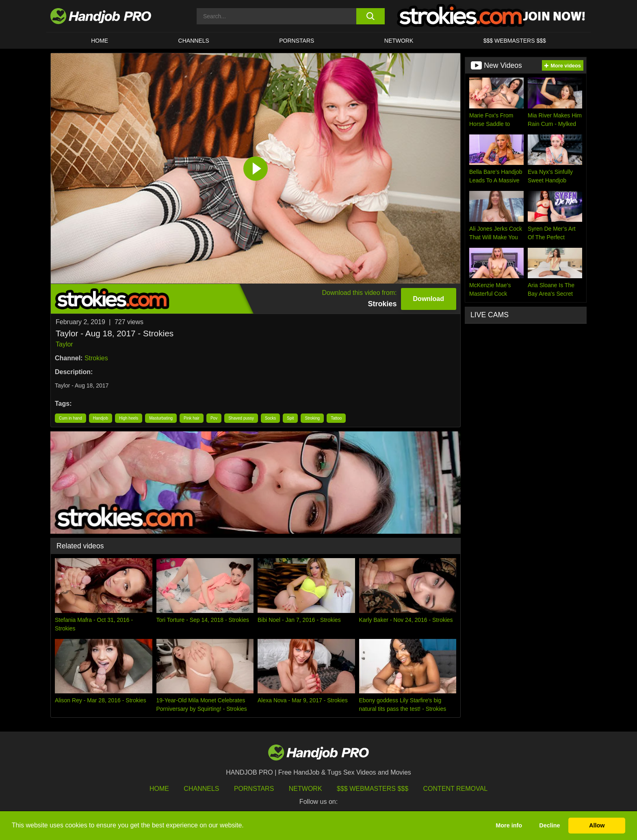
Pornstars (297, 41)
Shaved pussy (241, 418)
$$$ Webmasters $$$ (373, 789)
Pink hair (192, 418)
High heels (129, 418)
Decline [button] (549, 825)
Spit (290, 418)
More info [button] (509, 825)
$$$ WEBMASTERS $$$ (515, 41)
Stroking (312, 418)
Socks (270, 418)
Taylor (64, 344)
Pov (214, 418)
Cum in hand (70, 418)
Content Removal (456, 789)
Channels (201, 789)
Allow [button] (597, 825)
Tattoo (336, 418)
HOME (100, 41)
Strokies (96, 358)
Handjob (101, 418)
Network (399, 41)
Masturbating (161, 418)
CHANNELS (194, 41)
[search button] (370, 16)
